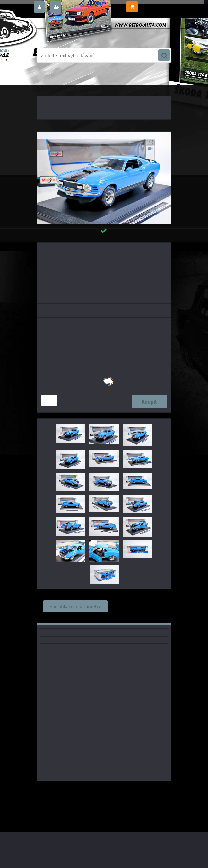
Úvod (50, 83)
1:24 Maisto (139, 790)
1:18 (117, 790)
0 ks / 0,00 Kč (152, 4)
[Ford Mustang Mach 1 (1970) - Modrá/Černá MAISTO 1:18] (104, 134)
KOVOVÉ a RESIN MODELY (82, 83)
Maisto (101, 790)
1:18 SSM (115, 795)
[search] (164, 56)
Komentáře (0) (85, 618)
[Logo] (81, 31)
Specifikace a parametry (75, 606)
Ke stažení (126, 618)
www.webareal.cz (104, 820)
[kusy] (49, 400)
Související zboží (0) (136, 606)
